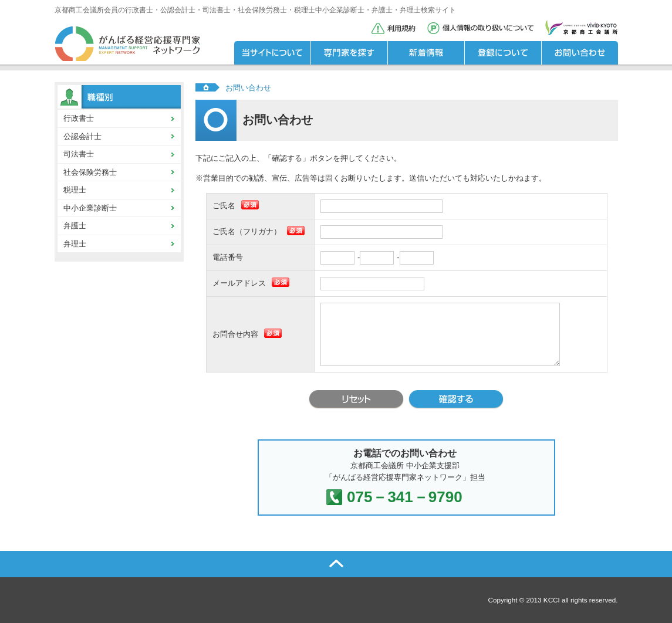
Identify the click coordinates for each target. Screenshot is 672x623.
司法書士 (79, 154)
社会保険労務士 (90, 172)
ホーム (207, 87)
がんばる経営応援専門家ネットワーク (127, 44)
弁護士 (75, 226)
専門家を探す (349, 53)
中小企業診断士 (90, 208)
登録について (503, 53)
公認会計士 (82, 136)
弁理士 (75, 244)
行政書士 (79, 118)
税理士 (75, 190)
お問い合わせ (580, 53)
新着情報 (426, 53)
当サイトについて (272, 53)
